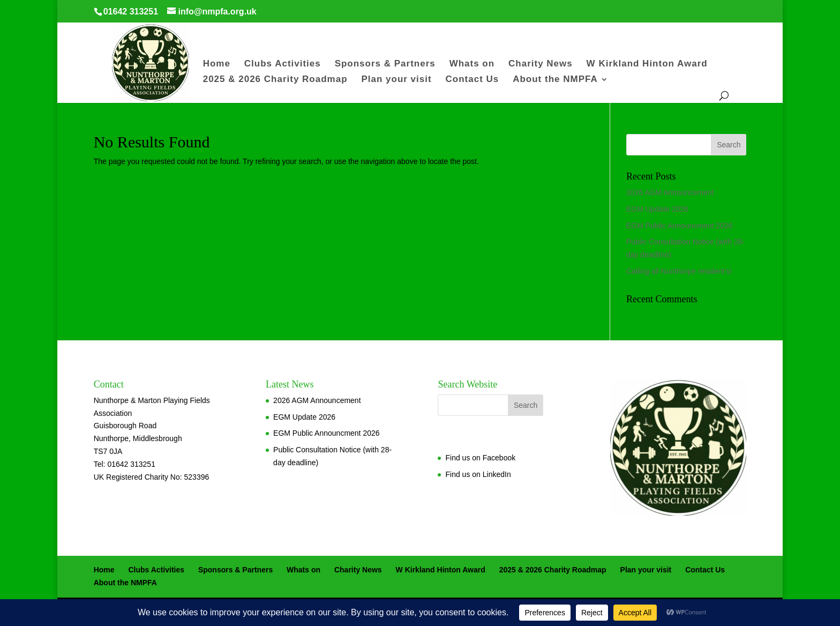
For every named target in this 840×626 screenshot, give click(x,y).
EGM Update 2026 (657, 209)
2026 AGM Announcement (670, 192)
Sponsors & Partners (385, 64)
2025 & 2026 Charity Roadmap (275, 80)
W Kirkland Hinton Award (647, 64)
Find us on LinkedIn (478, 474)
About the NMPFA (555, 80)
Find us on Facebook (480, 458)
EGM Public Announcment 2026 (679, 226)
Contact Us (472, 80)
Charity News (541, 64)
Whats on (472, 64)
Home (217, 64)
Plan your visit (396, 80)
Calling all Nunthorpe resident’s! (679, 271)
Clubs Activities (283, 64)
